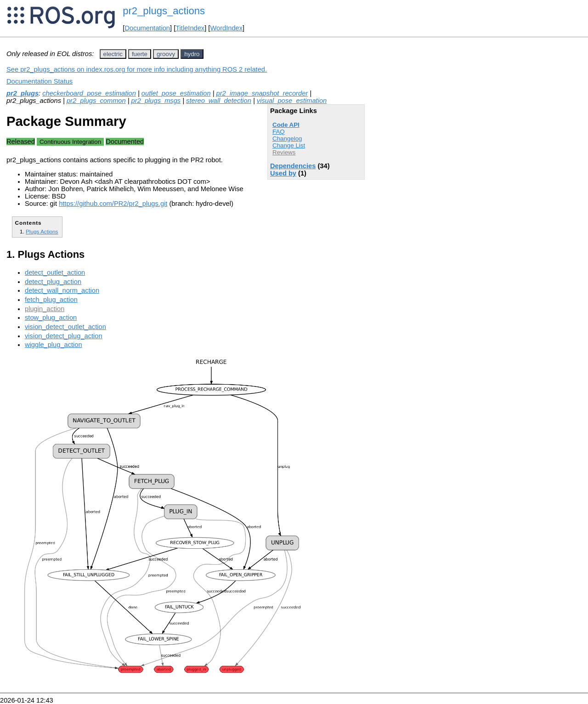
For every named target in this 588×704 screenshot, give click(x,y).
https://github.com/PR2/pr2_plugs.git (113, 204)
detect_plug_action (53, 282)
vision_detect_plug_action (64, 336)
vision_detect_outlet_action (65, 327)
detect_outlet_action (55, 273)
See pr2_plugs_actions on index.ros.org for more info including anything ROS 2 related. (137, 69)
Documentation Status (40, 81)
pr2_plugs (23, 93)
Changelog (287, 139)
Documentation (147, 28)
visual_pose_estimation (292, 101)
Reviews (284, 152)
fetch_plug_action (51, 300)
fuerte (140, 54)
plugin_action (45, 309)
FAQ (279, 132)
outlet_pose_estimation (176, 93)
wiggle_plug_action (54, 345)
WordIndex (226, 28)
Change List (289, 145)
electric (113, 54)
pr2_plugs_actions (164, 11)
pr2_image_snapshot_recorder (262, 93)
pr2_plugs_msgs (156, 101)
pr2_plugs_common (96, 101)
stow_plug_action (51, 318)
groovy (166, 54)
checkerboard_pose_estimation (89, 93)
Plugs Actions (42, 231)
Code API (286, 125)
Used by (283, 173)
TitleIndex (190, 28)
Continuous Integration (70, 142)
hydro (192, 54)
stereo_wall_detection (219, 101)
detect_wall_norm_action (62, 290)
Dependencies (293, 166)
